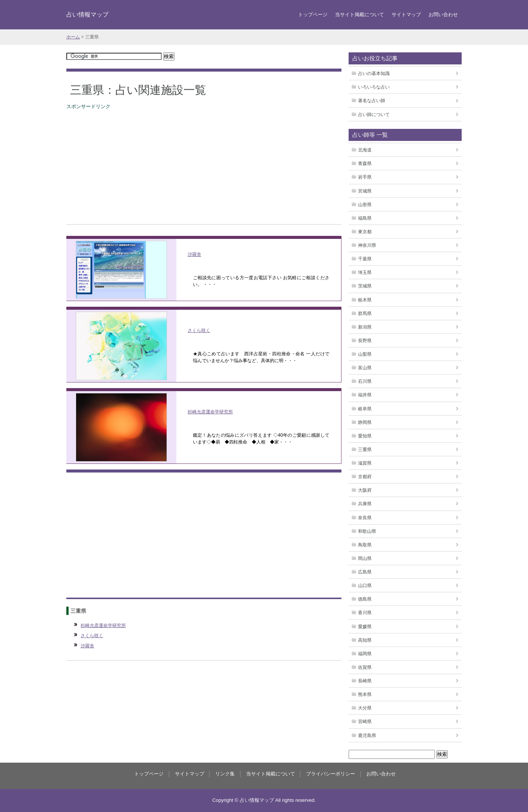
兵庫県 (365, 504)
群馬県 (365, 313)
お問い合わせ (443, 15)
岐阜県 (365, 409)
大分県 (365, 708)
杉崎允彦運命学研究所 (210, 412)
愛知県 (365, 436)
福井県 (365, 395)
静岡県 (365, 422)
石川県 (365, 381)
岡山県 (365, 558)
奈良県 (365, 518)
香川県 (365, 613)
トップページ (313, 15)
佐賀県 (365, 667)
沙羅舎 (194, 254)
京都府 (365, 477)
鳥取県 (365, 545)
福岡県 (365, 654)
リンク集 (225, 774)
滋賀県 (365, 463)
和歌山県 (367, 531)
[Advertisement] (204, 164)
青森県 (365, 164)
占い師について (374, 115)
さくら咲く (199, 330)
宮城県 (365, 191)
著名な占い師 (372, 101)
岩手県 (365, 177)
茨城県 (365, 286)
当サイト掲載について (360, 15)
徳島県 (365, 599)
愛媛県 (365, 627)
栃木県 (365, 300)
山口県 (365, 586)
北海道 (365, 150)
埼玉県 (365, 272)
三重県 (365, 450)
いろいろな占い (374, 87)
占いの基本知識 (374, 73)
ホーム (73, 37)
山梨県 (365, 354)
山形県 (365, 205)
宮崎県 (365, 722)
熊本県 (365, 694)
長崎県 (365, 681)
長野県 (365, 341)
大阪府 (365, 490)
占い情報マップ (87, 14)
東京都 (365, 232)
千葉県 (365, 259)
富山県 (365, 368)
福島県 (365, 218)
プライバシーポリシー (331, 774)
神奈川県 (367, 245)
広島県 (365, 572)
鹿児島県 (367, 736)
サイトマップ (406, 15)
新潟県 (365, 327)
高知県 (365, 640)
